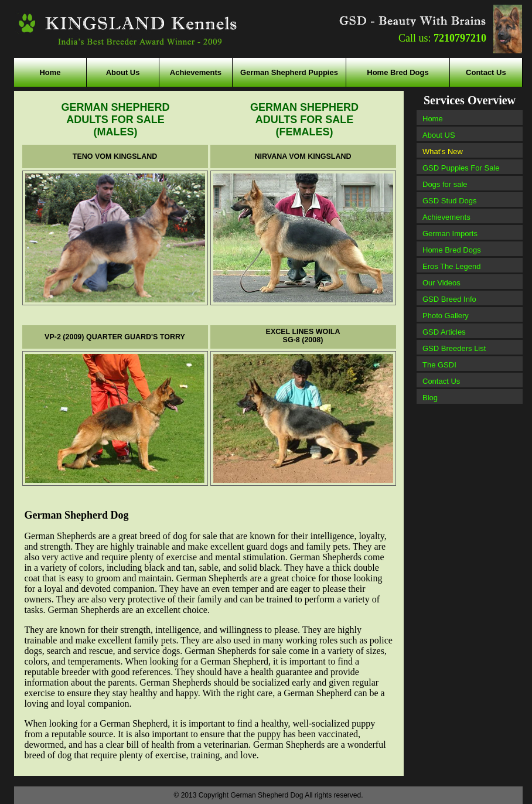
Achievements (196, 72)
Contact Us (486, 72)
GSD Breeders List (454, 348)
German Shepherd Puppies (289, 72)
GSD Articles (444, 332)
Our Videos (441, 283)
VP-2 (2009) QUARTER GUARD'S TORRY (115, 337)
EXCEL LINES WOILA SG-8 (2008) (303, 336)
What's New (443, 151)
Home (50, 72)
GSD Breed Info (449, 299)
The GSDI (439, 365)
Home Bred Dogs (398, 72)
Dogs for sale (445, 184)
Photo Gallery (446, 316)
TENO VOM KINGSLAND (115, 156)
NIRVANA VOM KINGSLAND (303, 156)
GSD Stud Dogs (450, 201)
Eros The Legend (452, 266)
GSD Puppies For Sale (461, 168)
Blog (430, 398)
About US (439, 135)
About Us (123, 72)
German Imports (450, 234)
